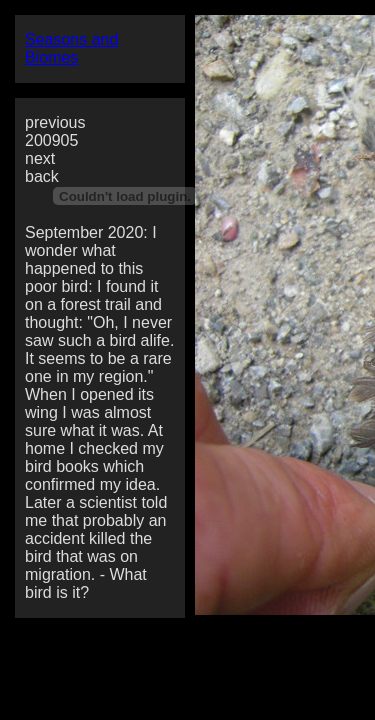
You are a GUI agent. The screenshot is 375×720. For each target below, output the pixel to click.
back (42, 176)
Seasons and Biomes (71, 48)
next (40, 158)
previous (55, 122)
